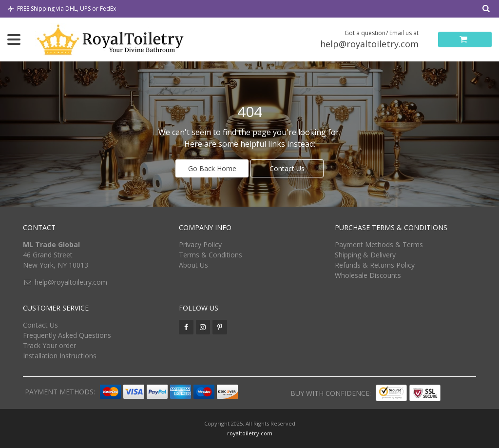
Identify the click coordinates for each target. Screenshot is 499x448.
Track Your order (49, 345)
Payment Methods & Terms (379, 244)
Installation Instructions (60, 356)
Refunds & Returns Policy (375, 265)
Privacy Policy (200, 244)
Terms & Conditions (211, 255)
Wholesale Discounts (368, 275)
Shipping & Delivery (365, 255)
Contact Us (287, 168)
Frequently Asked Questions (67, 335)
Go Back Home (212, 168)
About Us (193, 265)
